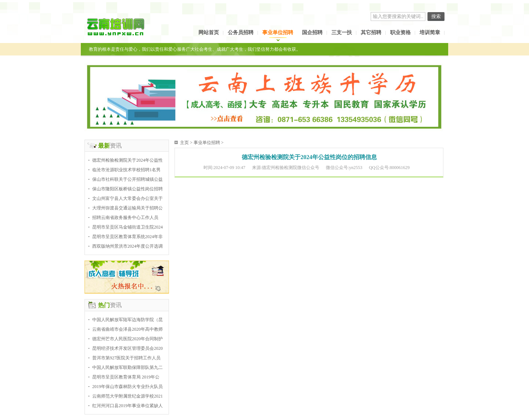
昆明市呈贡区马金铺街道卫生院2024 (127, 227)
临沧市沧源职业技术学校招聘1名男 (126, 170)
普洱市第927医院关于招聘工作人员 (126, 358)
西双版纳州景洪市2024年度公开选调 (127, 246)
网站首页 (209, 33)
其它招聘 (371, 33)
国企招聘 (312, 33)
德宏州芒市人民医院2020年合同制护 (127, 339)
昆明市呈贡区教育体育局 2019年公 (126, 377)
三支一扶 (342, 33)
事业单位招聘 (278, 33)
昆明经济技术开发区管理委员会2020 (127, 348)
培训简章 (430, 33)
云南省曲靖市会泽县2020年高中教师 (127, 329)
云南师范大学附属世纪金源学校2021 (127, 396)
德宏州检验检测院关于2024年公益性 (127, 160)
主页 (184, 143)
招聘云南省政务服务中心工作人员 (125, 218)
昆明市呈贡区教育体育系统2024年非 (127, 237)
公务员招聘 (241, 33)
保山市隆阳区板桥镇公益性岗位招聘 (127, 189)
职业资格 (400, 33)
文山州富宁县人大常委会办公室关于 (127, 198)
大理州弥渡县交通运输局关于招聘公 (127, 208)
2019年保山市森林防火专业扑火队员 (127, 387)
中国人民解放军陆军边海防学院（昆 (127, 320)
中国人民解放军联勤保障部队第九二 (127, 367)
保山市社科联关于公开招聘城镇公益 (127, 179)
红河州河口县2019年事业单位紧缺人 (127, 406)
